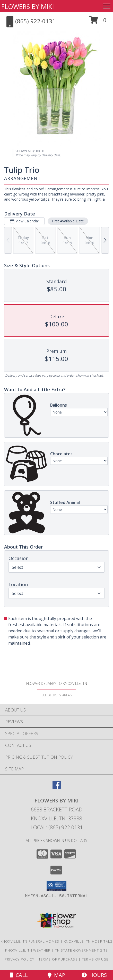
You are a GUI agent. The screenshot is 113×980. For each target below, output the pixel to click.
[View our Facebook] (57, 787)
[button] (98, 22)
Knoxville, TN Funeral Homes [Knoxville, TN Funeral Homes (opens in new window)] (30, 941)
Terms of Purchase (58, 959)
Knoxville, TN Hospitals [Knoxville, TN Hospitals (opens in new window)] (88, 941)
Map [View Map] (56, 975)
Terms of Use (95, 959)
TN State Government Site (81, 950)
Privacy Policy (19, 959)
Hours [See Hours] (94, 975)
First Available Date (68, 221)
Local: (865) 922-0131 (57, 827)
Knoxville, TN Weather (28, 950)
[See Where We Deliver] (57, 695)
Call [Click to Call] (19, 975)
